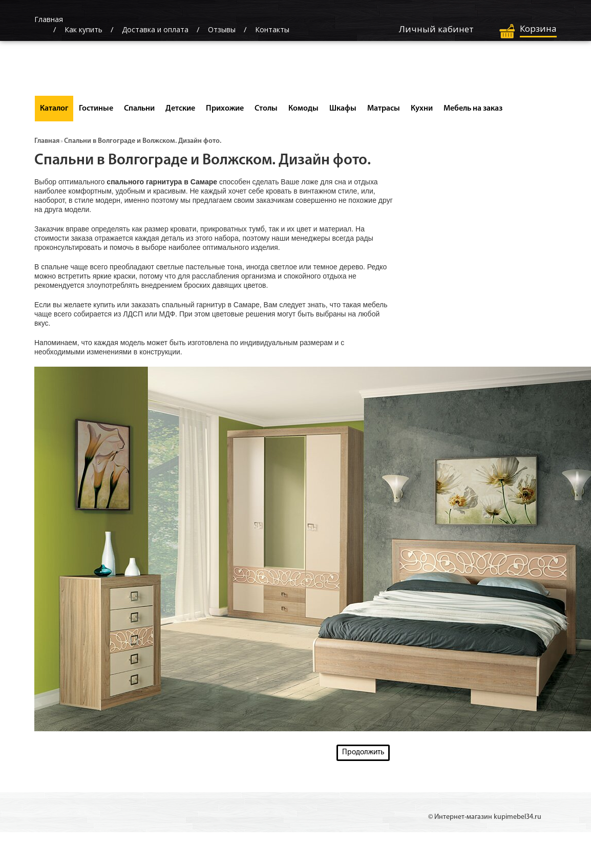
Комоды (303, 109)
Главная (47, 141)
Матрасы (384, 109)
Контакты (272, 29)
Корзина (538, 28)
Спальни (139, 109)
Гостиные (96, 109)
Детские (180, 109)
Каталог (54, 109)
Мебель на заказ (473, 109)
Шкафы (343, 109)
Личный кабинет (436, 29)
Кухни (422, 109)
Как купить (83, 29)
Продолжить (363, 753)
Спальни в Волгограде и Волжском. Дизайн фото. (143, 141)
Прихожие (225, 109)
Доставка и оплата (155, 29)
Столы (266, 109)
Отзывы (222, 29)
